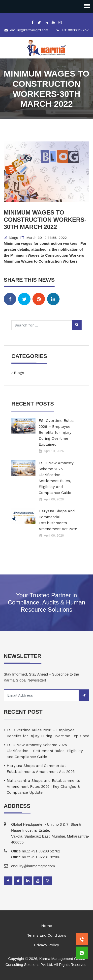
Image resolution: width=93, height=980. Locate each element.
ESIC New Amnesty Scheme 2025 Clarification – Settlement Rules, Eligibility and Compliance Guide (56, 478)
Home (47, 926)
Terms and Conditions (47, 935)
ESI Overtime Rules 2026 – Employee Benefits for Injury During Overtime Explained (56, 433)
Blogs (13, 238)
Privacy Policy (46, 945)
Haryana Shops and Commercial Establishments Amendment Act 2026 (58, 520)
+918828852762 (75, 30)
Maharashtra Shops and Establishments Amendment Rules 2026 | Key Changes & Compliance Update (43, 787)
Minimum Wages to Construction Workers (41, 261)
